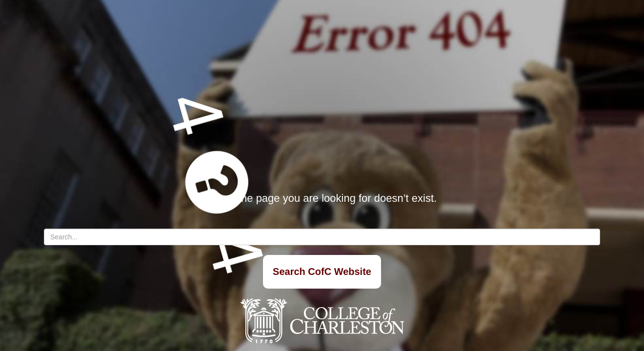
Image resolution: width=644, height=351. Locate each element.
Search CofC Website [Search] (322, 272)
